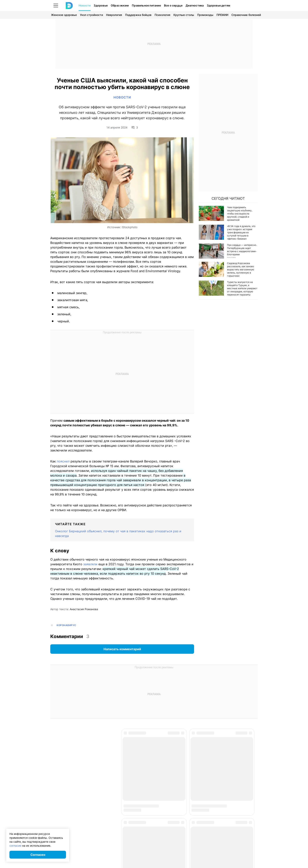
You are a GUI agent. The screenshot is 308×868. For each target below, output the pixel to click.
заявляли (90, 565)
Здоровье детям (219, 5)
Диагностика (195, 5)
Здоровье (101, 5)
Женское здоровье (64, 15)
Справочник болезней (246, 15)
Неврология (114, 15)
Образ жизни (120, 5)
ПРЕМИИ (222, 15)
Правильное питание (146, 5)
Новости (85, 5)
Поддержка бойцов (138, 15)
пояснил (63, 462)
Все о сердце (173, 5)
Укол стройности (91, 15)
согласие (15, 846)
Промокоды (205, 15)
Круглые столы (184, 15)
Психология (162, 15)
